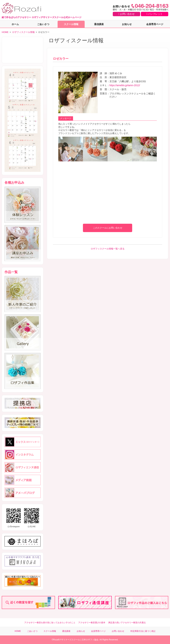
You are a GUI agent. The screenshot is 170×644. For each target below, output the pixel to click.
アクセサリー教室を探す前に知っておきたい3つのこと (50, 623)
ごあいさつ (43, 24)
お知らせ (127, 24)
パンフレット (154, 14)
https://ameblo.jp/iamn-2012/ (125, 85)
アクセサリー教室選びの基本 (92, 623)
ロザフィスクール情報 (23, 32)
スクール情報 (71, 24)
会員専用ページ (155, 24)
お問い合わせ (127, 14)
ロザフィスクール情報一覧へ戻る (108, 249)
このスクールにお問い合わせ (108, 228)
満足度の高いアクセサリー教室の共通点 (127, 623)
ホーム (15, 24)
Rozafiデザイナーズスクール (67, 640)
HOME (5, 32)
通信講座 (99, 24)
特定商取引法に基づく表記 (143, 631)
